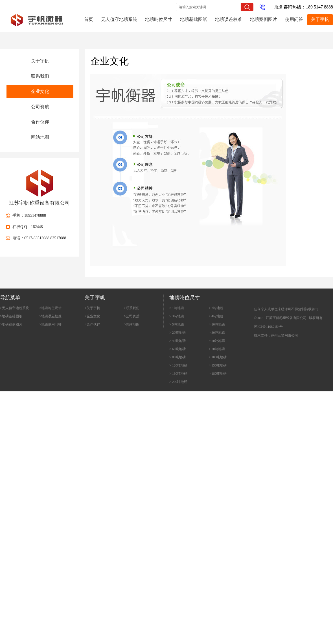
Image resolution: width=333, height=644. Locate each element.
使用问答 (294, 19)
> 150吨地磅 (218, 365)
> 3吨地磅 (177, 316)
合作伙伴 (40, 122)
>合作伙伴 (92, 324)
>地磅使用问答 (51, 324)
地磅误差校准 (229, 19)
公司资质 (40, 107)
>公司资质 (132, 316)
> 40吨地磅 (178, 341)
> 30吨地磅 (217, 333)
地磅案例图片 (264, 19)
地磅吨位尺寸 (159, 19)
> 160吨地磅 (178, 374)
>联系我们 (132, 308)
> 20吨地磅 (178, 333)
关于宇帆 (320, 19)
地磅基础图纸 (194, 19)
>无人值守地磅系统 (15, 308)
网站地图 (40, 137)
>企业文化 (92, 316)
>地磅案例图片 (11, 324)
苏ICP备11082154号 (268, 327)
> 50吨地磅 (217, 341)
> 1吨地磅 (177, 308)
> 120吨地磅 (178, 365)
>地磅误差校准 (51, 316)
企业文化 (40, 91)
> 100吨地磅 (218, 357)
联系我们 (40, 76)
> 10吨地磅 (217, 324)
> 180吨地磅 (218, 374)
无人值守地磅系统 (119, 19)
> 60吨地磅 (178, 349)
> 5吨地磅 (177, 324)
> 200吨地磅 (178, 382)
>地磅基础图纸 (11, 316)
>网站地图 (132, 324)
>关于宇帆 (92, 308)
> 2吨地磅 (216, 308)
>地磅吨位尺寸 (51, 308)
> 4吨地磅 (216, 316)
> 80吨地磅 (178, 357)
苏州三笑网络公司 (284, 335)
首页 (89, 19)
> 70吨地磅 (217, 349)
